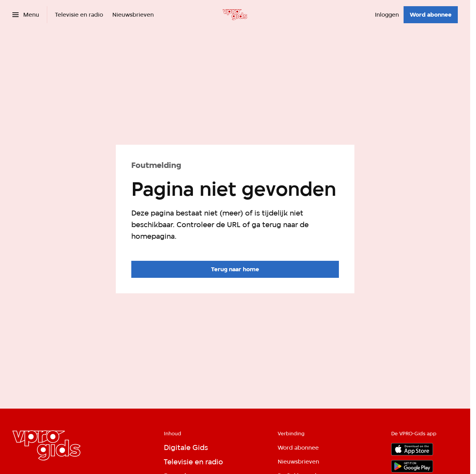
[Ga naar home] (235, 15)
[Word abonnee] (431, 15)
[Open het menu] (26, 15)
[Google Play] (412, 466)
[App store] (412, 449)
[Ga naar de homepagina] (235, 269)
